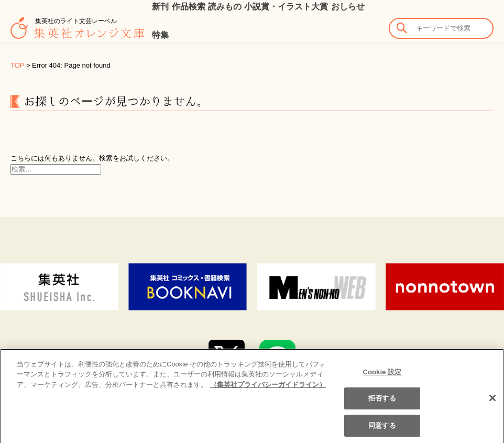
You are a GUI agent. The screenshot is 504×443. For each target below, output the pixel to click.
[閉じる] (492, 406)
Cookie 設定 (382, 380)
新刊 (160, 7)
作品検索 (189, 7)
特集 (160, 35)
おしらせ (348, 7)
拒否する (382, 407)
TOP (17, 65)
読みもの (225, 7)
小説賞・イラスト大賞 (286, 7)
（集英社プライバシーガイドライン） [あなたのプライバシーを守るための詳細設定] (268, 392)
